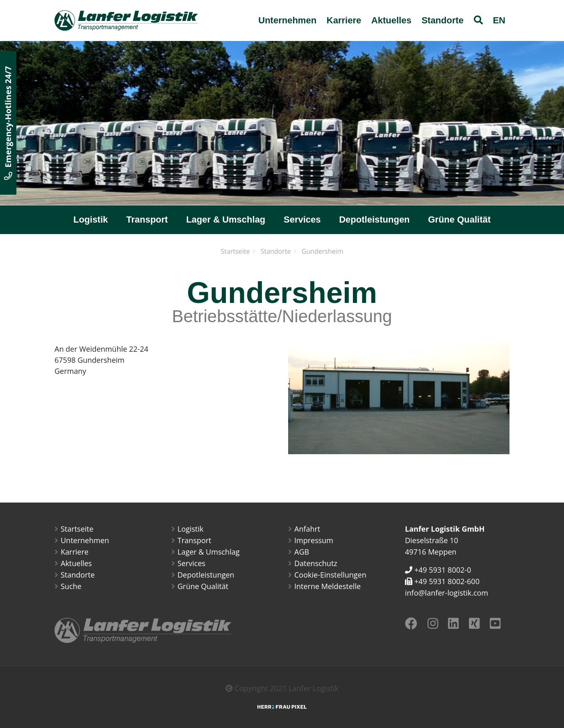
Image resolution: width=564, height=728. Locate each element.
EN (499, 20)
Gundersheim (323, 251)
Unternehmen (287, 20)
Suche (71, 586)
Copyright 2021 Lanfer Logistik (282, 688)
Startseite (235, 251)
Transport (147, 220)
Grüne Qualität (459, 220)
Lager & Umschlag (226, 220)
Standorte (442, 20)
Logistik (91, 220)
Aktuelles (391, 20)
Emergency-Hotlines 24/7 (8, 123)
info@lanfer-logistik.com (447, 593)
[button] (42, 123)
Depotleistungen (374, 220)
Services (302, 220)
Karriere (344, 20)
